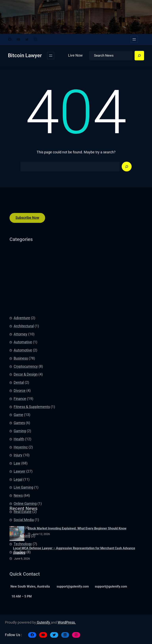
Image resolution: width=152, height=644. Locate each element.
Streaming (22, 612)
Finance (20, 475)
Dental (19, 459)
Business (21, 435)
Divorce (20, 467)
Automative (23, 419)
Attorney (20, 410)
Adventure (22, 394)
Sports (19, 604)
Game (18, 491)
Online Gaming (25, 580)
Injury (18, 532)
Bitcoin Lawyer (25, 55)
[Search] (139, 56)
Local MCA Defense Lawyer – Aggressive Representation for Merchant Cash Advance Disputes (74, 562)
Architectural (24, 402)
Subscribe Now (27, 221)
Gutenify (43, 622)
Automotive (23, 427)
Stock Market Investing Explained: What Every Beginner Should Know (77, 540)
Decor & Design (26, 451)
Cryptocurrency (26, 443)
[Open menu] (134, 39)
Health (19, 515)
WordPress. (67, 622)
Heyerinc (21, 523)
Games (19, 499)
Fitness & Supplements (32, 483)
